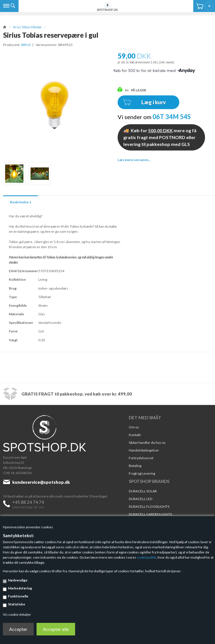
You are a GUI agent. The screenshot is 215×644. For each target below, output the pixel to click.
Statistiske (17, 604)
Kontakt (135, 435)
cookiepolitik (146, 557)
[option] (14, 174)
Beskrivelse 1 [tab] (21, 202)
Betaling (135, 466)
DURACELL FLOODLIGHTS (149, 506)
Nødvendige (18, 580)
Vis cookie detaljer (17, 614)
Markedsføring (20, 588)
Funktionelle (18, 596)
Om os (134, 427)
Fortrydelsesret (141, 458)
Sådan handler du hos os (147, 443)
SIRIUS (26, 45)
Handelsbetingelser (144, 450)
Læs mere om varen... (134, 160)
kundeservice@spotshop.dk (41, 482)
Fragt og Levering (142, 473)
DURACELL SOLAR (143, 491)
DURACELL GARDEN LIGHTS (150, 514)
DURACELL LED (140, 499)
